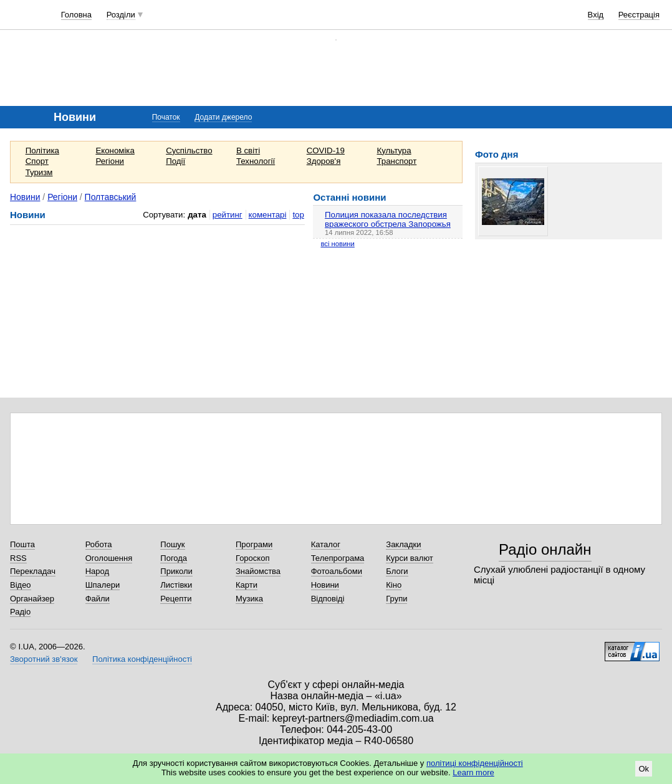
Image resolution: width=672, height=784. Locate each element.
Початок (166, 117)
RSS (18, 558)
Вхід (596, 15)
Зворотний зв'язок (44, 659)
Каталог (326, 544)
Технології (256, 161)
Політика (42, 151)
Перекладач (33, 571)
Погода (174, 558)
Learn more (473, 772)
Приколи (176, 571)
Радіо (20, 612)
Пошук (172, 544)
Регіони (110, 161)
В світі (248, 151)
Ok (644, 769)
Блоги (397, 571)
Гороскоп (252, 558)
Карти (247, 585)
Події (175, 161)
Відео (21, 585)
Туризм (39, 172)
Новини (25, 197)
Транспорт (396, 161)
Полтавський (111, 197)
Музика (249, 599)
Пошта (22, 544)
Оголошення (109, 558)
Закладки (403, 544)
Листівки (176, 585)
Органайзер (32, 599)
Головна (76, 15)
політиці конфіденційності (475, 763)
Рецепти (176, 599)
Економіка (115, 151)
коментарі (268, 215)
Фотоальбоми (337, 571)
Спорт (37, 161)
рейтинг (228, 215)
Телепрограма (338, 558)
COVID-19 (326, 151)
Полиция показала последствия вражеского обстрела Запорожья (388, 219)
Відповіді (328, 599)
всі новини (337, 244)
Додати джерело (223, 117)
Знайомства (258, 571)
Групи (396, 599)
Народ (97, 571)
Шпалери (103, 585)
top (298, 215)
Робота (99, 544)
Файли (98, 599)
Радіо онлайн (545, 549)
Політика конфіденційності (142, 659)
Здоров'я (324, 161)
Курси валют (410, 558)
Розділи (121, 15)
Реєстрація (639, 15)
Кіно (394, 585)
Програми (254, 544)
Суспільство (189, 151)
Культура (394, 151)
